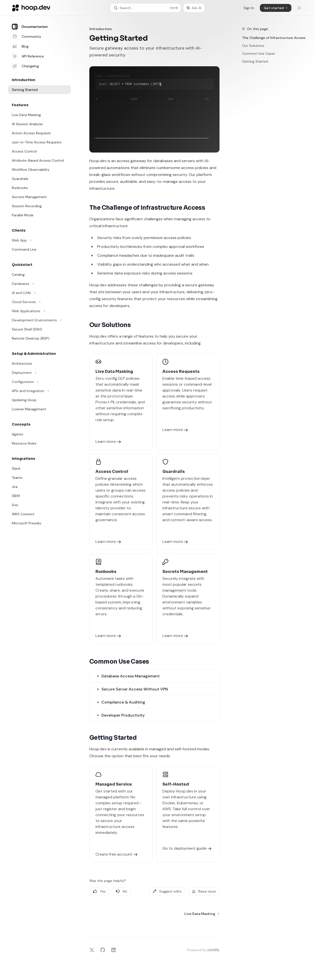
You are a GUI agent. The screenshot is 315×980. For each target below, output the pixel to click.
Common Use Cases (259, 53)
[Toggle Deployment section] (39, 373)
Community (26, 36)
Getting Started (255, 61)
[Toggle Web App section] (39, 240)
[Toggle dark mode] (299, 8)
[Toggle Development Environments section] (39, 320)
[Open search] (146, 8)
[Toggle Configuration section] (39, 382)
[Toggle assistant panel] (194, 8)
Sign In (249, 8)
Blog (20, 46)
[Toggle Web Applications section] (39, 311)
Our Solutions (253, 46)
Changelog (25, 66)
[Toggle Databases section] (39, 284)
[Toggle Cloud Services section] (39, 302)
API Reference (28, 56)
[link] (121, 402)
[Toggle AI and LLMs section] (39, 293)
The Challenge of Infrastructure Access (274, 38)
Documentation (30, 27)
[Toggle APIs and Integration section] (39, 391)
